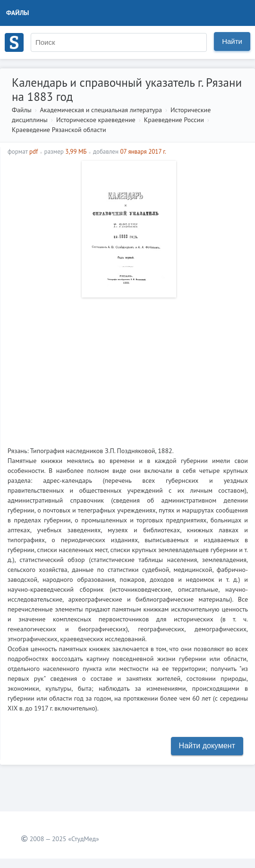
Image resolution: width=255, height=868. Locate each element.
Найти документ (207, 746)
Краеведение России (174, 120)
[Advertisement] (128, 368)
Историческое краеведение (96, 120)
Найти (232, 41)
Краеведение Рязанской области (59, 130)
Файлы (18, 13)
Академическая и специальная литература (101, 110)
